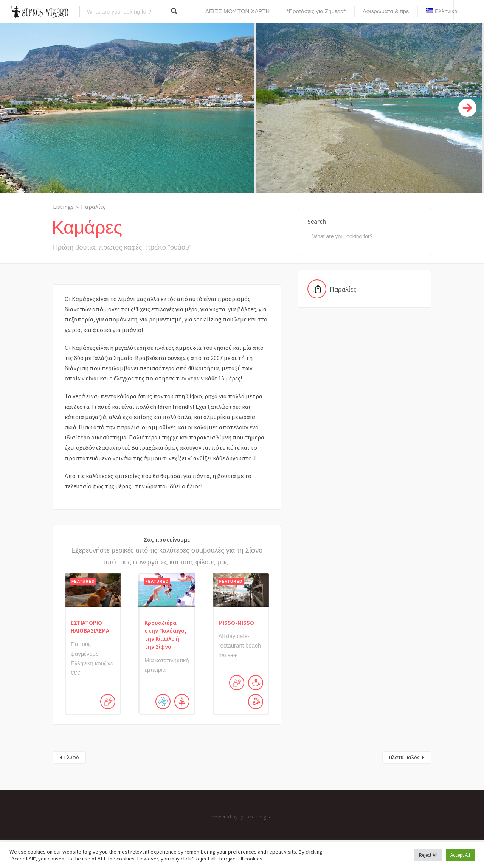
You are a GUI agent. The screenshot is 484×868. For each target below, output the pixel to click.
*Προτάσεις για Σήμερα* (316, 11)
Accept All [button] (460, 855)
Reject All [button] (428, 855)
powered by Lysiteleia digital (242, 817)
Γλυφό (72, 757)
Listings (63, 207)
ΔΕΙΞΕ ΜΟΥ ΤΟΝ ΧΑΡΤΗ (237, 11)
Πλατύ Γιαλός (404, 757)
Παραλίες (93, 207)
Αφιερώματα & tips (386, 11)
